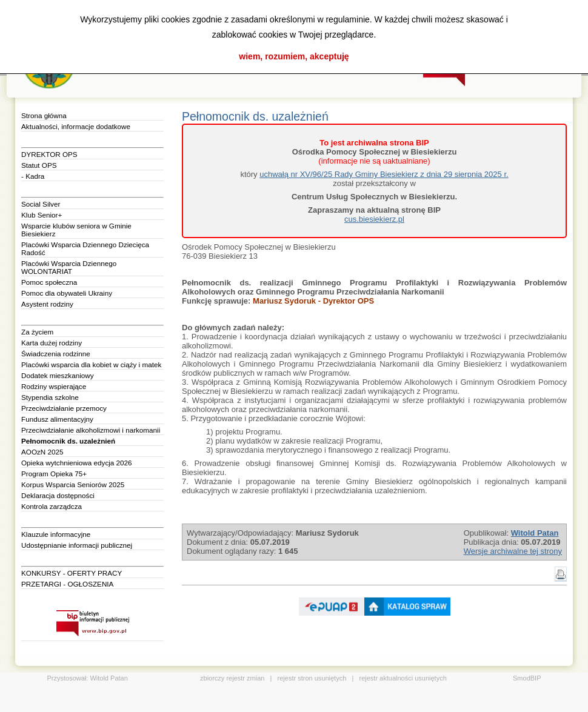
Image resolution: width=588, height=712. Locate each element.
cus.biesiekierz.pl (374, 219)
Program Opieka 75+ (54, 474)
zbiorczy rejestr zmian (232, 678)
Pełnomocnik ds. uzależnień (68, 441)
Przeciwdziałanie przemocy (64, 408)
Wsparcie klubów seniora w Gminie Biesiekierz (76, 230)
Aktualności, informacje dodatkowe (76, 126)
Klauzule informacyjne (56, 534)
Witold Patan (109, 678)
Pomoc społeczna (49, 282)
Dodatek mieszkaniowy (58, 375)
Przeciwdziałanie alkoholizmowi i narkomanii (91, 430)
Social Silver (41, 204)
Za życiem (37, 332)
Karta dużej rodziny (52, 343)
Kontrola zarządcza (52, 506)
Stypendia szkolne (50, 397)
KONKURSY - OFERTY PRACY (72, 573)
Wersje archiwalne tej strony (513, 551)
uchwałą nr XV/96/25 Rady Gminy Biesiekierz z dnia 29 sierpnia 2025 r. (384, 174)
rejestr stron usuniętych (312, 678)
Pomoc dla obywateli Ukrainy (67, 293)
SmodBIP (527, 678)
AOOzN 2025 (42, 452)
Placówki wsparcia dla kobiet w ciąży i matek (91, 364)
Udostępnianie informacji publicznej (77, 545)
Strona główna (44, 115)
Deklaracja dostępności (58, 495)
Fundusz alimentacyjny (57, 419)
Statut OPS (39, 165)
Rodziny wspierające (54, 386)
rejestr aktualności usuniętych (403, 678)
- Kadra (33, 176)
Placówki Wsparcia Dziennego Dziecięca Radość (85, 248)
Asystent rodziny (47, 304)
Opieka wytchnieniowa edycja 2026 (77, 463)
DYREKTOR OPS (49, 154)
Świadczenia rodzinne (56, 354)
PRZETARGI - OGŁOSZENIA (67, 584)
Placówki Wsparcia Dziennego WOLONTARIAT (69, 267)
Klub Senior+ (42, 215)
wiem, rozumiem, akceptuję (294, 56)
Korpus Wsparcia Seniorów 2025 (73, 484)
